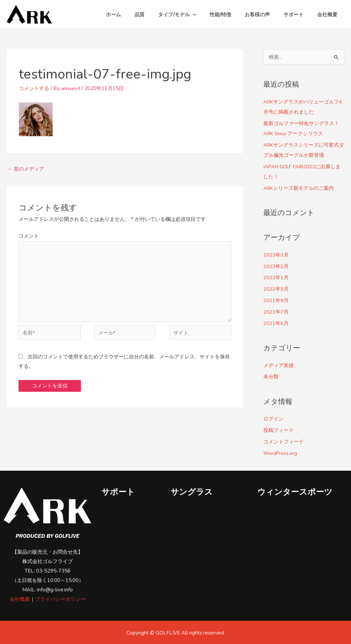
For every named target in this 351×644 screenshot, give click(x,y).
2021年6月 (276, 323)
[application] (208, 14)
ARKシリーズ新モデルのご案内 (299, 188)
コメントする (34, 88)
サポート (299, 14)
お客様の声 (266, 14)
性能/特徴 (232, 14)
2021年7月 (276, 311)
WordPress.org (281, 452)
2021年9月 (276, 300)
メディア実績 (279, 365)
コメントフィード (284, 441)
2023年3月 (276, 255)
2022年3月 (276, 289)
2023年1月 (276, 277)
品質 (158, 14)
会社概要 (329, 14)
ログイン (273, 418)
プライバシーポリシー (60, 598)
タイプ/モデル (192, 14)
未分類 (271, 376)
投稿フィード (279, 430)
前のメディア (26, 169)
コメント (29, 236)
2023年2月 (276, 266)
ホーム (135, 14)
